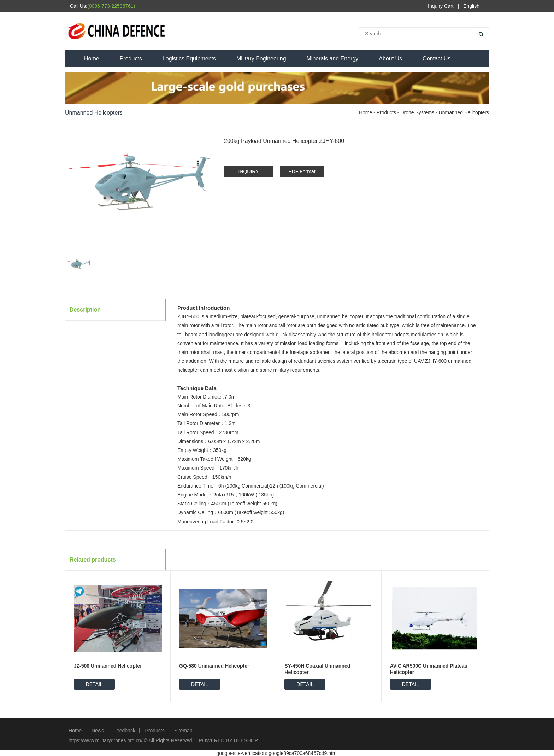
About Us (390, 59)
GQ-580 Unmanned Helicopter (214, 666)
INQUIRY (248, 171)
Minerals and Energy (333, 59)
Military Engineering (261, 59)
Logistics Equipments (189, 59)
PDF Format (302, 171)
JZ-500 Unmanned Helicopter (108, 666)
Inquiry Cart (441, 6)
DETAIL (94, 684)
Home (92, 59)
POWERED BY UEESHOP (228, 740)
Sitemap (183, 731)
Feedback (124, 731)
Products (131, 59)
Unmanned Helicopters (464, 112)
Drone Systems (417, 112)
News (98, 731)
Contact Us (437, 59)
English (471, 6)
